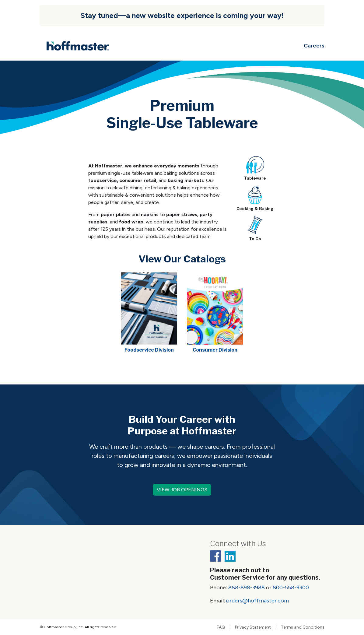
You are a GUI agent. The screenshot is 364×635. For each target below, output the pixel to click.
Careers (314, 46)
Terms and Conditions (303, 627)
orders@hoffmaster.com (257, 601)
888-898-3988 (247, 588)
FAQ (221, 627)
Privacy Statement (253, 627)
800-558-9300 (291, 588)
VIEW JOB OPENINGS (182, 490)
